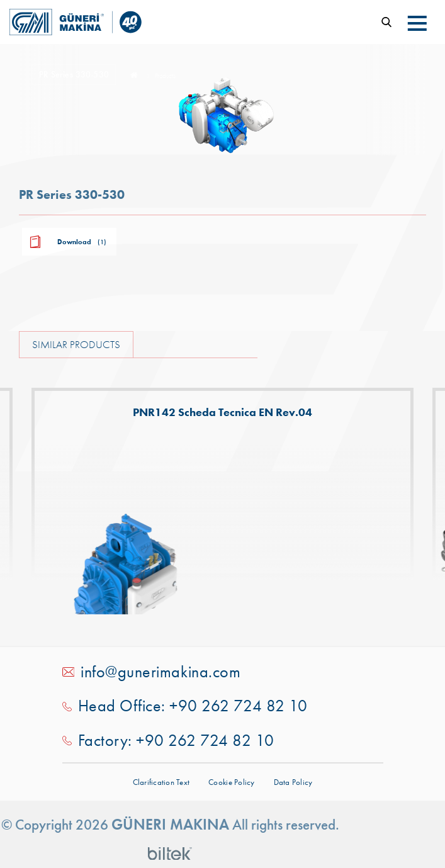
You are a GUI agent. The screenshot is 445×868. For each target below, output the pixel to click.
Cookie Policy (231, 782)
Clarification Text (161, 782)
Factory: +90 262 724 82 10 (176, 740)
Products (165, 76)
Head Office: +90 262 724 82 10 (193, 706)
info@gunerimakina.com (161, 672)
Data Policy (293, 782)
